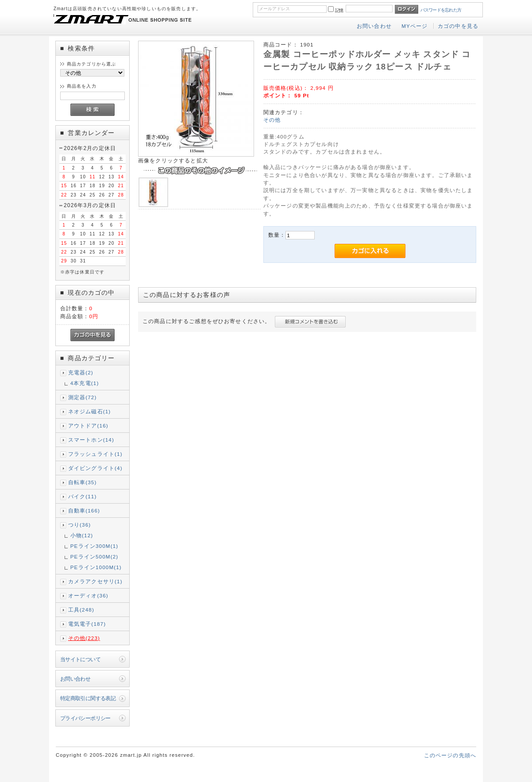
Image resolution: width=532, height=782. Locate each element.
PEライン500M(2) (94, 557)
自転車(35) (83, 482)
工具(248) (81, 610)
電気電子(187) (87, 624)
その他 (272, 120)
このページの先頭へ (450, 755)
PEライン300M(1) (94, 546)
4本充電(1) (85, 383)
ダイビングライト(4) (95, 468)
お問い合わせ (374, 26)
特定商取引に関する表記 (88, 698)
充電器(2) (81, 372)
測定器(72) (83, 397)
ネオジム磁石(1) (90, 411)
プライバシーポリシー (85, 718)
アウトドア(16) (88, 426)
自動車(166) (84, 510)
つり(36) (80, 525)
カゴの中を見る (458, 26)
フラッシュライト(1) (95, 454)
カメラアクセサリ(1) (95, 581)
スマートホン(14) (91, 440)
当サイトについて (80, 659)
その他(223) (84, 638)
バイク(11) (83, 496)
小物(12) (82, 535)
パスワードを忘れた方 (441, 10)
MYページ (414, 26)
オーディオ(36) (88, 595)
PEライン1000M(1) (96, 567)
